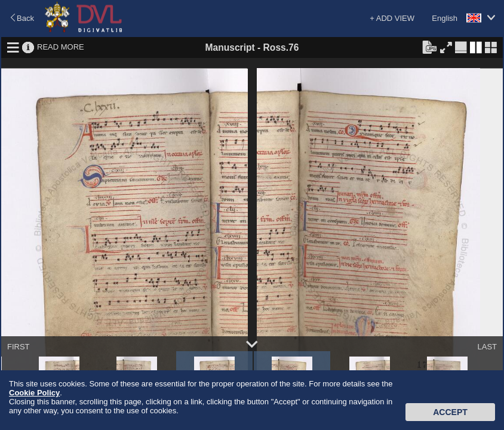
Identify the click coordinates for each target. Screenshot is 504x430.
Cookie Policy (34, 393)
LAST (487, 347)
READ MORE (61, 47)
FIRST (19, 347)
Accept (450, 412)
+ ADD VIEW (392, 18)
